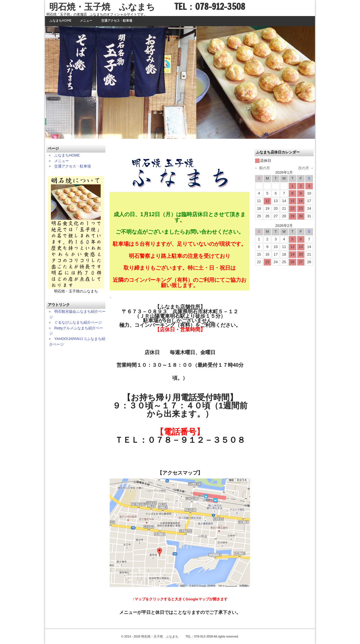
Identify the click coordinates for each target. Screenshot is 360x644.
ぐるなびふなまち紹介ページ (78, 322)
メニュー (86, 21)
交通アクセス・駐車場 (117, 21)
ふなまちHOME (60, 21)
